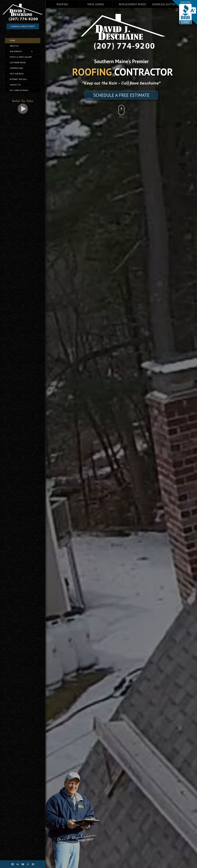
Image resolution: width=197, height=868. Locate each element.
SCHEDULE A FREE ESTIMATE (121, 95)
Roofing (62, 4)
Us (14, 46)
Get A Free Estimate (19, 90)
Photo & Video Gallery (21, 57)
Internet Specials (18, 79)
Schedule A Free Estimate (23, 26)
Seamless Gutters (165, 4)
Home (13, 40)
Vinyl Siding (96, 4)
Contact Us (15, 85)
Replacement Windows (135, 4)
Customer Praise (18, 63)
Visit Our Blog (17, 74)
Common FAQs (16, 68)
